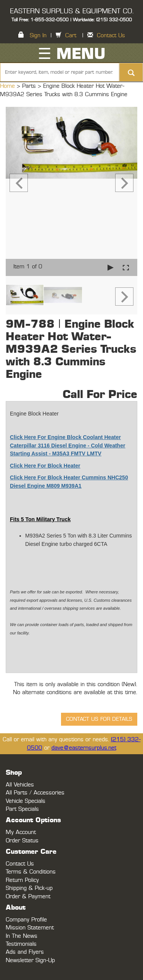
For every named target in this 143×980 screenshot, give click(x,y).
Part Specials (22, 809)
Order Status (22, 841)
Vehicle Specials (26, 801)
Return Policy (22, 880)
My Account (21, 832)
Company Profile (26, 920)
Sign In (38, 36)
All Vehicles (20, 785)
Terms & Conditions (31, 872)
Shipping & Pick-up (29, 888)
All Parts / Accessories (35, 793)
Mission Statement (30, 928)
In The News (22, 936)
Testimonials (21, 944)
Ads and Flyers (25, 952)
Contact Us (111, 36)
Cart (71, 36)
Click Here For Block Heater (45, 466)
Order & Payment (28, 897)
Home (8, 86)
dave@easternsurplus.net (84, 748)
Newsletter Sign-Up (30, 960)
